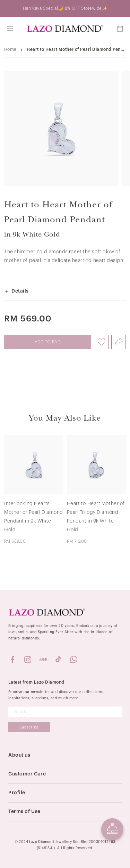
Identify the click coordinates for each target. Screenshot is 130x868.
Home (10, 49)
